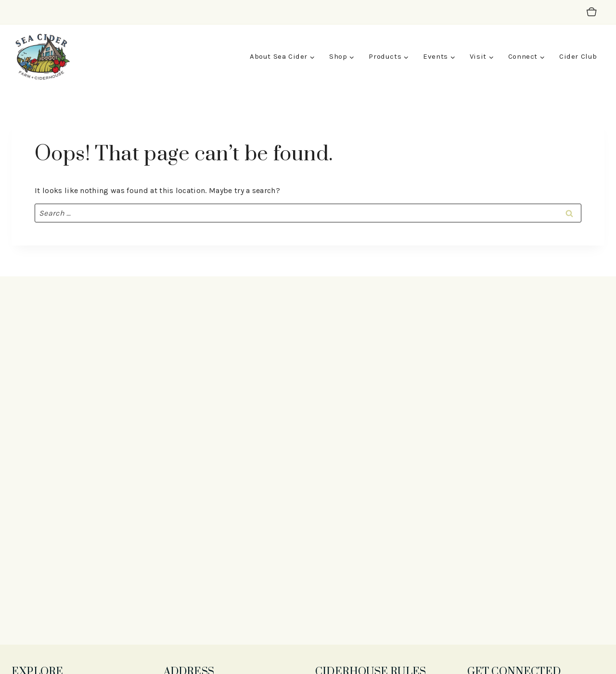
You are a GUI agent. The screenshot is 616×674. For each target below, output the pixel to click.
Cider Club (578, 56)
